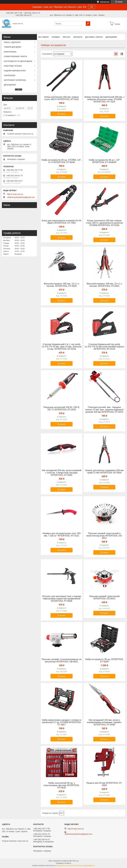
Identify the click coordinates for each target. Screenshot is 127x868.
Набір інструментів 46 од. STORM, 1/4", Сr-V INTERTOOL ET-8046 (61, 161)
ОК (92, 7)
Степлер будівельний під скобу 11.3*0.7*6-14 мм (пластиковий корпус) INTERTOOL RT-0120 (104, 347)
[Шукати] (88, 24)
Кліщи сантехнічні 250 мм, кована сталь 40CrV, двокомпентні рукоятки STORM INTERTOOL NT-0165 (104, 223)
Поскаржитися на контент (65, 866)
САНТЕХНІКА (10, 75)
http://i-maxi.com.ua (15, 194)
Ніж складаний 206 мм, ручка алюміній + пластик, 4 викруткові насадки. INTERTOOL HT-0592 (61, 473)
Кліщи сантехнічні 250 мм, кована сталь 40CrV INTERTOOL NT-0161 (62, 98)
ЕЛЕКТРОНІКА (10, 52)
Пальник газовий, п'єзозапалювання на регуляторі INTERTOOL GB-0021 (62, 660)
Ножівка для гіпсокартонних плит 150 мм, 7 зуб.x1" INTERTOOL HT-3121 (61, 535)
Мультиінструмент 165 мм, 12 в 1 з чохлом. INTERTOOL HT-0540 (62, 285)
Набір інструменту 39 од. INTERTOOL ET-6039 (104, 660)
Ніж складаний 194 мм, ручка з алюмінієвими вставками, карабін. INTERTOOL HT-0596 (104, 722)
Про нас (67, 37)
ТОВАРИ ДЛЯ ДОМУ (13, 47)
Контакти (78, 37)
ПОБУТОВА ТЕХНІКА (13, 66)
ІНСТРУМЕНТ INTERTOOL (15, 80)
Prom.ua (76, 861)
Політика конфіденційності (85, 866)
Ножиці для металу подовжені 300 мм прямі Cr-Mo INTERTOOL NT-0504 (104, 472)
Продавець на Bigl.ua (63, 863)
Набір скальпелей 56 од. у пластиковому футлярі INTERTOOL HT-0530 (62, 785)
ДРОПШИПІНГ (111, 37)
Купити (63, 114)
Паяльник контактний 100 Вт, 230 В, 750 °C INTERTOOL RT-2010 (61, 409)
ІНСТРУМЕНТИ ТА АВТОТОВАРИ (18, 61)
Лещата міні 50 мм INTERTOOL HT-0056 (104, 784)
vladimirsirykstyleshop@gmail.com (21, 197)
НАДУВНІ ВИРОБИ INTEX (15, 71)
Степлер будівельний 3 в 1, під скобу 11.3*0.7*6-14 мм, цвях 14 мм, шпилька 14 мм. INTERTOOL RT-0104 (61, 347)
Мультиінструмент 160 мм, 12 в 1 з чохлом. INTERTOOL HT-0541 (104, 285)
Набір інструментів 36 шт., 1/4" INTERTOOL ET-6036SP (104, 161)
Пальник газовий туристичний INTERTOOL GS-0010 (104, 598)
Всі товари (43, 37)
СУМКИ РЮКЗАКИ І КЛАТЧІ (15, 56)
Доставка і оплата (94, 37)
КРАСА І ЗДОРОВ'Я (12, 42)
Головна (56, 37)
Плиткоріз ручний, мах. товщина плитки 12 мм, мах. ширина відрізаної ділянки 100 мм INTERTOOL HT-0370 (104, 410)
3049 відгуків (105, 2)
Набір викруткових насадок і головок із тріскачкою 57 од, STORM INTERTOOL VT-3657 (62, 722)
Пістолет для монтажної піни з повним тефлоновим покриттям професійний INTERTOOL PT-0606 (61, 599)
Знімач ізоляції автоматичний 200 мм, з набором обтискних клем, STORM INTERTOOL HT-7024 (104, 99)
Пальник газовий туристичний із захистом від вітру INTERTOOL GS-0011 (104, 536)
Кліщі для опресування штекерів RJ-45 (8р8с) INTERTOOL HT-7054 (62, 222)
